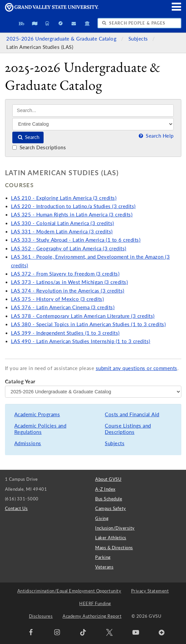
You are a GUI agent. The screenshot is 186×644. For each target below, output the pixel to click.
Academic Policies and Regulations (40, 429)
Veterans (104, 567)
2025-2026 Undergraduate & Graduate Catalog (62, 39)
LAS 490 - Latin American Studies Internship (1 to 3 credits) (81, 341)
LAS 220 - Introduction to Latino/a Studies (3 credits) (73, 206)
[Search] (93, 111)
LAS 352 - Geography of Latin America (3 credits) (69, 249)
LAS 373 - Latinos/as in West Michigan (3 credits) (70, 282)
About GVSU (108, 479)
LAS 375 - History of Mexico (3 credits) (58, 299)
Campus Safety (111, 508)
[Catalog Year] (93, 392)
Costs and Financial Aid (132, 414)
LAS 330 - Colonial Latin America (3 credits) (63, 223)
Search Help (155, 136)
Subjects (139, 39)
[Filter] (93, 124)
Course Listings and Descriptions (128, 429)
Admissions (28, 443)
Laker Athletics (111, 538)
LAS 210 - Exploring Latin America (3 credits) (64, 198)
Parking (103, 557)
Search (28, 137)
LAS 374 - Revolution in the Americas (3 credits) (68, 291)
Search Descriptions (39, 147)
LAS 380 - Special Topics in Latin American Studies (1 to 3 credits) (89, 324)
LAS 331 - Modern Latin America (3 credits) (62, 232)
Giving (102, 518)
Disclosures (41, 616)
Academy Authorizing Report (92, 616)
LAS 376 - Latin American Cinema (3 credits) (63, 307)
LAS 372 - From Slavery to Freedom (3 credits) (65, 274)
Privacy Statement (150, 591)
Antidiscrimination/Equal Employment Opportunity (69, 591)
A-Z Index (105, 489)
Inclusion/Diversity (115, 528)
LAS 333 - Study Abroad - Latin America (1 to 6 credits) (76, 240)
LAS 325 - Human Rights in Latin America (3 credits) (72, 215)
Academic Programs (37, 414)
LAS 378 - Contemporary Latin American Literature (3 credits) (83, 316)
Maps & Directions (114, 548)
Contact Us (16, 508)
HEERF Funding (95, 603)
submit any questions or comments (137, 368)
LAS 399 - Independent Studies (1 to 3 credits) (65, 333)
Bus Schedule (109, 499)
